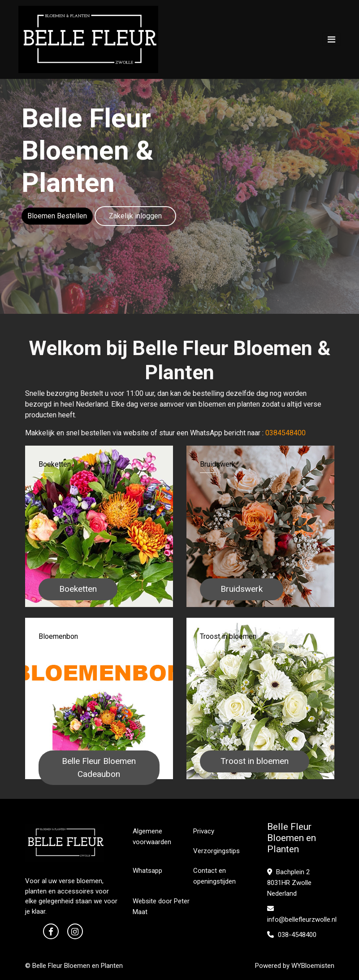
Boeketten (78, 589)
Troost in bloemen (255, 761)
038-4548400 (292, 935)
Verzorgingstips (216, 851)
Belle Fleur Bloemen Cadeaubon (99, 768)
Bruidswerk (242, 589)
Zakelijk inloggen (135, 216)
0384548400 (285, 433)
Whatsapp (147, 871)
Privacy (204, 831)
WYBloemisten (313, 966)
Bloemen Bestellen (57, 216)
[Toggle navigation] (331, 39)
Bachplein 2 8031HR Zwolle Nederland (289, 883)
